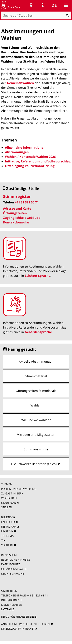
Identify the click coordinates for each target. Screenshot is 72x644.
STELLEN (7, 507)
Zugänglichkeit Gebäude (22, 218)
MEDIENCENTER (11, 605)
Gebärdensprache (38, 332)
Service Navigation (43, 5)
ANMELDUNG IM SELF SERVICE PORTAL (26, 624)
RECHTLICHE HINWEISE (16, 560)
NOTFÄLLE (8, 609)
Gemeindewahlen (20, 83)
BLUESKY (7, 517)
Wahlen (11, 157)
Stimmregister (17, 196)
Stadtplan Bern (31, 5)
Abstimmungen (17, 152)
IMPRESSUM (9, 555)
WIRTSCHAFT (9, 498)
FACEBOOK (8, 522)
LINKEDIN (7, 531)
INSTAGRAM (9, 526)
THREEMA (7, 536)
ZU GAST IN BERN (12, 493)
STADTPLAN (9, 503)
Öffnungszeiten (15, 213)
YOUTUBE (7, 545)
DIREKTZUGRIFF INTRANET (18, 629)
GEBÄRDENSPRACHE (14, 569)
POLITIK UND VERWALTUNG (19, 489)
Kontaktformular (16, 222)
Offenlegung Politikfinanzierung (30, 166)
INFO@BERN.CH (11, 600)
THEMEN (7, 484)
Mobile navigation (66, 5)
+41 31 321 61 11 (37, 595)
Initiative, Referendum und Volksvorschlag (38, 161)
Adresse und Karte (17, 208)
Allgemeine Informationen (25, 147)
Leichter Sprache (38, 276)
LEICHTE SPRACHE (13, 573)
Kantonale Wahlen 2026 (38, 157)
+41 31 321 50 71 (27, 202)
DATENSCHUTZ (11, 564)
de (54, 5)
